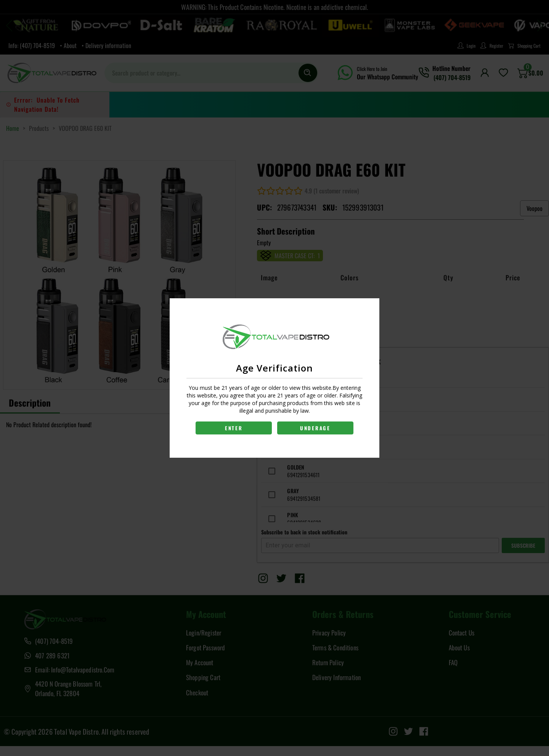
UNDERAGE (316, 428)
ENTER (234, 428)
